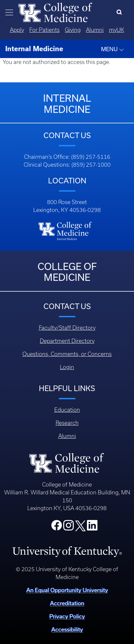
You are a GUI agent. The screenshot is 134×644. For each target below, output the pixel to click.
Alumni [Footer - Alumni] (67, 436)
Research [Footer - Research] (67, 423)
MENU (113, 49)
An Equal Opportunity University (67, 590)
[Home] (55, 12)
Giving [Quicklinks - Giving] (73, 30)
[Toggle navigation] (9, 12)
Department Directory (67, 341)
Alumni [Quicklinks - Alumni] (95, 30)
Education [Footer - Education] (67, 410)
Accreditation (67, 603)
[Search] (121, 12)
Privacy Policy (67, 616)
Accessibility (67, 629)
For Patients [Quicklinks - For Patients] (44, 30)
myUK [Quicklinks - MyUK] (117, 30)
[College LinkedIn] (92, 527)
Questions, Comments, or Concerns (67, 354)
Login (67, 367)
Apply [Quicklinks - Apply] (17, 30)
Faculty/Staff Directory (67, 328)
